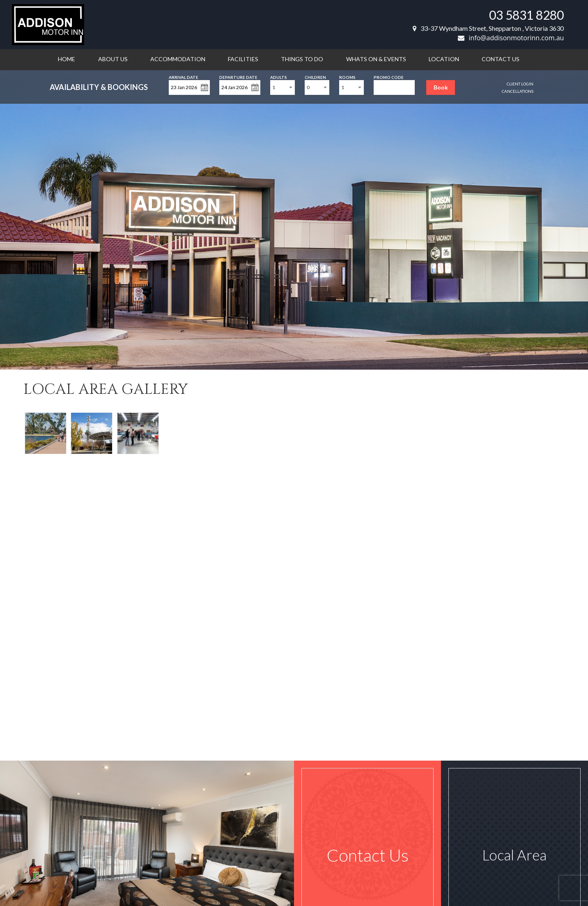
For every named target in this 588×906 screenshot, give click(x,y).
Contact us (501, 59)
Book (441, 87)
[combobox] (283, 87)
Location (444, 59)
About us (113, 59)
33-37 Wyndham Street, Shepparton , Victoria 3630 (488, 28)
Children (315, 77)
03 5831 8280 (526, 15)
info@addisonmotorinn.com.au (511, 38)
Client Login (520, 84)
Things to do (302, 59)
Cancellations (518, 91)
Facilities (243, 59)
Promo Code (389, 77)
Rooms (347, 77)
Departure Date (238, 77)
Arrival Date (184, 77)
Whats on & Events (376, 59)
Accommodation (178, 59)
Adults (279, 77)
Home (67, 59)
